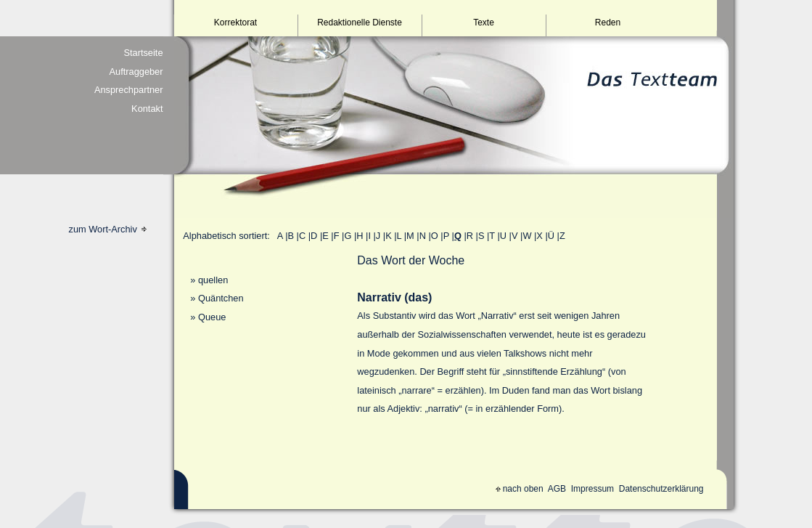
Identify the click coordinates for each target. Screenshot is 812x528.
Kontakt (147, 109)
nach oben (520, 489)
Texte (484, 23)
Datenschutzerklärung (661, 489)
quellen (213, 280)
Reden (608, 23)
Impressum (592, 489)
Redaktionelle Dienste (360, 23)
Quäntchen (221, 298)
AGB (557, 489)
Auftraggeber (136, 72)
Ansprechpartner (129, 90)
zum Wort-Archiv (108, 229)
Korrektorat (235, 23)
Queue (212, 317)
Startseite (143, 53)
